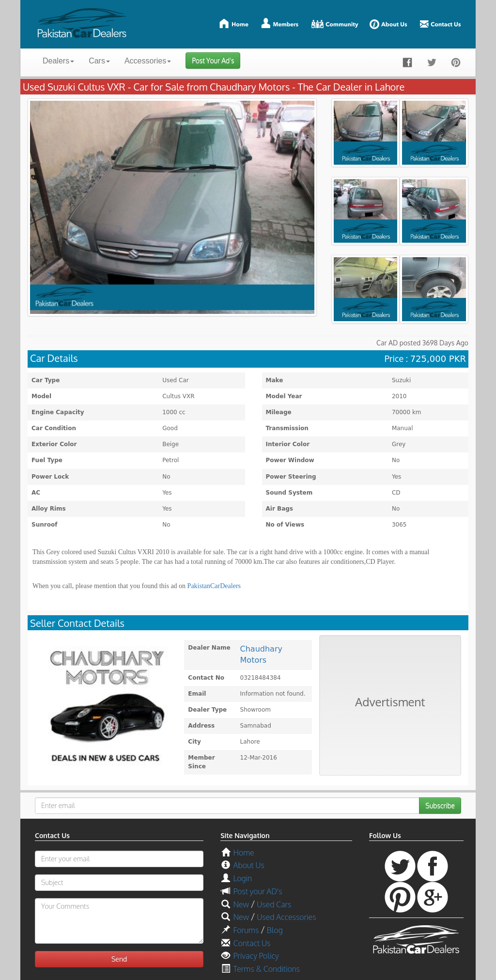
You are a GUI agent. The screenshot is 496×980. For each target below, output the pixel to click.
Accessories (148, 61)
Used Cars (274, 904)
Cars (99, 61)
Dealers (58, 61)
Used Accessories (286, 917)
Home (243, 853)
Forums (246, 930)
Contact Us (252, 943)
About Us (248, 865)
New (241, 904)
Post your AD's (257, 891)
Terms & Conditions (266, 969)
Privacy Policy (256, 956)
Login (242, 878)
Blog (275, 930)
